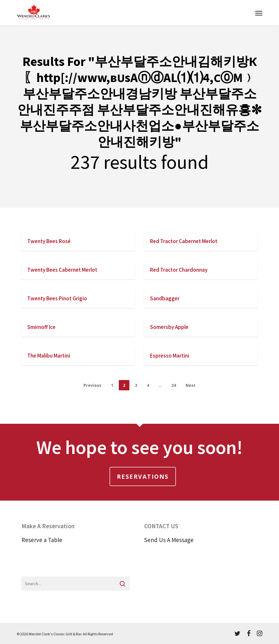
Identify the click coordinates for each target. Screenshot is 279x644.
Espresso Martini (170, 356)
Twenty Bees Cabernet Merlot (62, 270)
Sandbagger (165, 298)
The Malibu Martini (49, 356)
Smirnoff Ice (41, 327)
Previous (92, 385)
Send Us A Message (169, 540)
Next (191, 385)
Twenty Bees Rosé (49, 241)
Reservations (143, 476)
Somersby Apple (169, 327)
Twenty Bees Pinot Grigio (57, 298)
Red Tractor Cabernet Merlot (184, 241)
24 (174, 385)
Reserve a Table (42, 540)
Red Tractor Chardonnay (179, 270)
